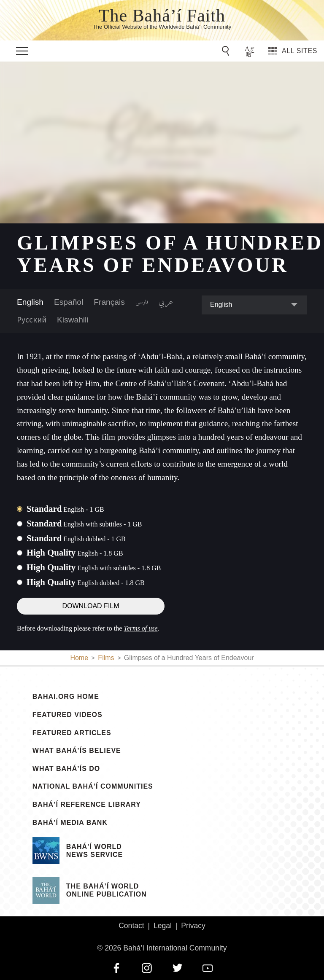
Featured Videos (67, 715)
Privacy (193, 926)
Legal (163, 926)
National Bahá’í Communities (93, 787)
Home (79, 658)
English (30, 302)
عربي (166, 302)
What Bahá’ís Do (66, 769)
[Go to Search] (227, 51)
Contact (131, 926)
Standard (65, 509)
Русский (32, 320)
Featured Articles (72, 733)
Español (69, 302)
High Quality (75, 552)
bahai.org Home (66, 697)
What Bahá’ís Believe (77, 751)
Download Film (90, 606)
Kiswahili (73, 320)
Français (109, 302)
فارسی (142, 302)
